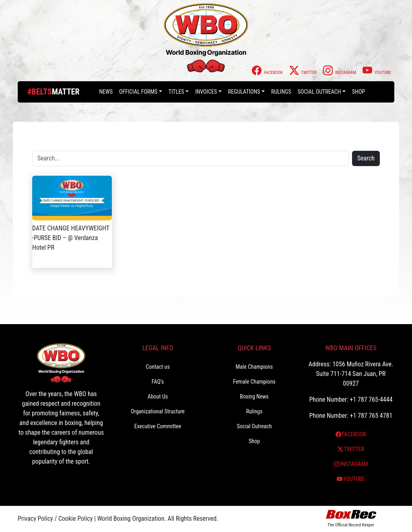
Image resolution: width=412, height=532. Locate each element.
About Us (158, 396)
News (106, 92)
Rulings (281, 92)
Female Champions (254, 382)
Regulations (244, 92)
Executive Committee (158, 426)
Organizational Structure (158, 411)
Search (366, 158)
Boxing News (254, 396)
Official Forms (138, 92)
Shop (358, 92)
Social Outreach (319, 92)
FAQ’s (158, 382)
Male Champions (254, 367)
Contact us (158, 367)
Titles (176, 92)
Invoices (206, 92)
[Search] (191, 158)
